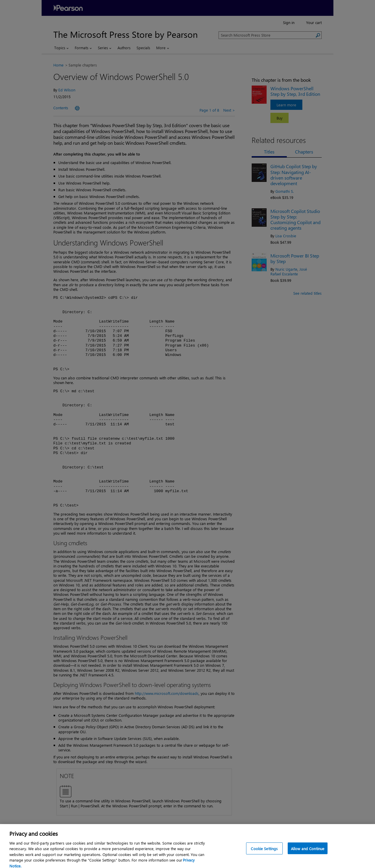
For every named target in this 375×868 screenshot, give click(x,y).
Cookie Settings (264, 855)
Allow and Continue (308, 855)
